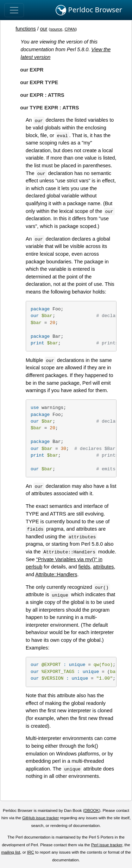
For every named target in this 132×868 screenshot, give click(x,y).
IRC (31, 852)
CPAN (70, 29)
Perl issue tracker (107, 845)
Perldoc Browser (89, 10)
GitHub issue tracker (40, 818)
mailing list (11, 852)
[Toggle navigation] (14, 10)
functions (26, 29)
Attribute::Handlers (56, 574)
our (44, 29)
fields (84, 567)
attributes (103, 567)
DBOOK (92, 810)
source (56, 29)
